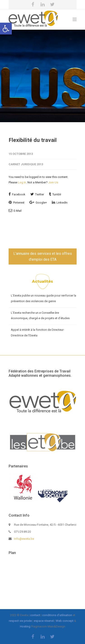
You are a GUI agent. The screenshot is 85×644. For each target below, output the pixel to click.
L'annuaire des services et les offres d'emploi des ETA (43, 256)
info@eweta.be (24, 539)
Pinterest (17, 202)
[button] (6, 29)
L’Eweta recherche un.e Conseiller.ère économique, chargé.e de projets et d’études (40, 316)
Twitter (37, 194)
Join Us (53, 182)
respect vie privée (20, 621)
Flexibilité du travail (33, 140)
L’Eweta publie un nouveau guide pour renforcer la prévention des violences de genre (44, 298)
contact (35, 615)
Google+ (38, 202)
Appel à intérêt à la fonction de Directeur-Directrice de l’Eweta (38, 333)
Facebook (17, 194)
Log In (22, 182)
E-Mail (15, 210)
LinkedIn (60, 202)
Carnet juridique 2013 (26, 164)
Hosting (25, 626)
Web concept (65, 621)
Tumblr (55, 194)
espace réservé (44, 621)
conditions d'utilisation (57, 615)
